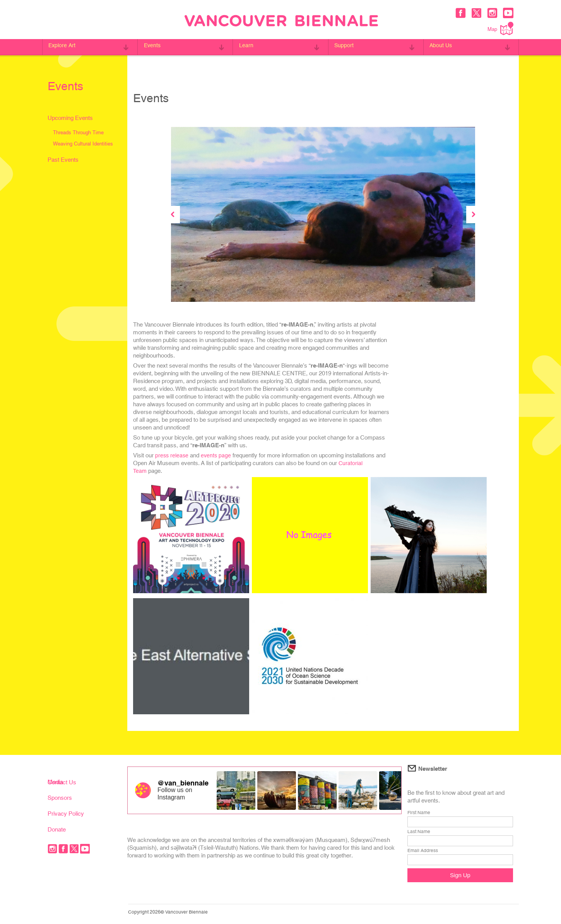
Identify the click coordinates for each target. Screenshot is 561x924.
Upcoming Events (70, 118)
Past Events (63, 160)
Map (500, 28)
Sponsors (60, 798)
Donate (57, 829)
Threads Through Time (78, 133)
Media (55, 782)
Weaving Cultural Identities (83, 144)
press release (172, 455)
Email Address (423, 850)
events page (217, 455)
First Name (419, 813)
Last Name (419, 832)
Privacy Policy (66, 814)
